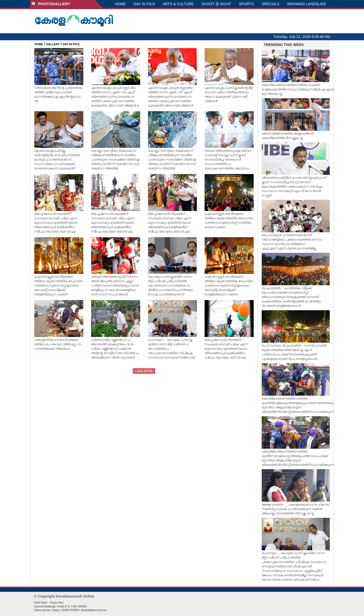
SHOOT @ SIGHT (216, 4)
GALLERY (53, 44)
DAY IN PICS (144, 4)
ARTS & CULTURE (178, 4)
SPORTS (246, 4)
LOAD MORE (144, 371)
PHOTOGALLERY (51, 4)
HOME (120, 4)
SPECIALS (271, 4)
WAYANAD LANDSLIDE (307, 4)
